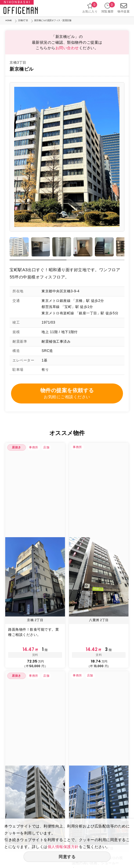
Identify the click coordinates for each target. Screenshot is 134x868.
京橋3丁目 (23, 20)
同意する (67, 857)
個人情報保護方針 (63, 847)
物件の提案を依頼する (67, 394)
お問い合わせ (67, 48)
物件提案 (124, 8)
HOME (8, 20)
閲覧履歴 (108, 8)
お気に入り (90, 8)
